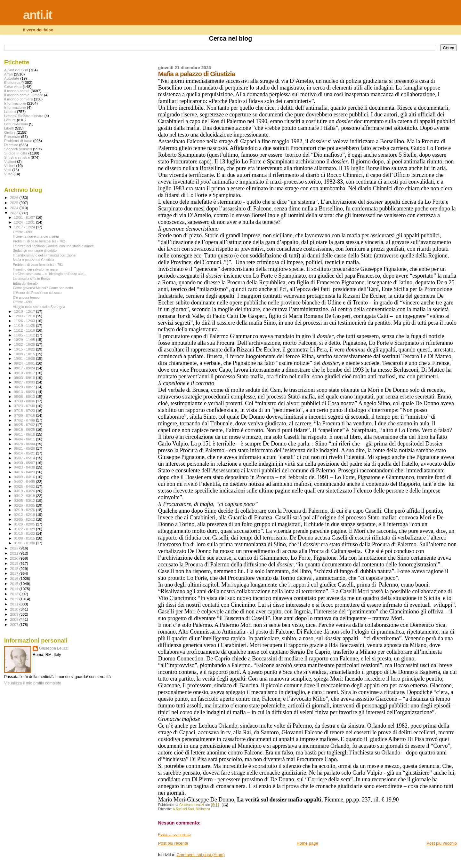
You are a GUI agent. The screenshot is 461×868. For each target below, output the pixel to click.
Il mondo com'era (19, 99)
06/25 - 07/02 (25, 425)
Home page (307, 843)
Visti (8, 170)
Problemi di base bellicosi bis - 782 (39, 241)
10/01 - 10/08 (25, 359)
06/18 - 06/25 (25, 430)
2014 (15, 589)
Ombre (10, 132)
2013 (15, 594)
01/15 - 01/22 (25, 533)
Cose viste (13, 87)
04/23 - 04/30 (25, 467)
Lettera (10, 111)
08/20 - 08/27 (25, 387)
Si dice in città (16, 153)
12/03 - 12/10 (25, 316)
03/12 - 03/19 (25, 496)
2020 (15, 558)
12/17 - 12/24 (25, 227)
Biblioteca (203, 809)
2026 (15, 197)
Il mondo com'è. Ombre (24, 95)
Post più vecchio (442, 843)
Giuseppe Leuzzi (54, 648)
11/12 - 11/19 (25, 330)
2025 (15, 203)
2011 (15, 604)
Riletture (11, 145)
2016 (15, 578)
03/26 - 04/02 (25, 486)
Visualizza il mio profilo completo (33, 683)
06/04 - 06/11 (25, 439)
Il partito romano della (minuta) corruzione (44, 255)
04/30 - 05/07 (25, 463)
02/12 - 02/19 (25, 515)
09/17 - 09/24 (25, 368)
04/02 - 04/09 (25, 482)
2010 (15, 609)
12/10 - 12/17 (25, 312)
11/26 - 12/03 (25, 321)
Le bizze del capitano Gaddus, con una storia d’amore (53, 246)
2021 (15, 553)
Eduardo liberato (25, 283)
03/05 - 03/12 (25, 501)
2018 (15, 568)
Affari (8, 74)
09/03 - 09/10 (25, 378)
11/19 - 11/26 (25, 326)
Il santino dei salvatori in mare (35, 269)
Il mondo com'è (17, 91)
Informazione (15, 103)
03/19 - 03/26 (25, 491)
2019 (15, 563)
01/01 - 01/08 (25, 543)
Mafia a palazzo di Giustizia (33, 260)
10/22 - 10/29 (25, 344)
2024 (15, 208)
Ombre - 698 (22, 302)
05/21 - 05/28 (25, 448)
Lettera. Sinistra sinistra (24, 116)
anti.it (37, 15)
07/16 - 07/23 (25, 411)
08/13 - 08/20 (25, 392)
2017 (15, 573)
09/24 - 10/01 (25, 363)
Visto (8, 174)
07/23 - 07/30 (25, 406)
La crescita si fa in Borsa (31, 279)
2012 (15, 599)
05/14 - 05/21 (25, 453)
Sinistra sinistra (17, 157)
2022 (15, 548)
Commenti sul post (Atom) (201, 855)
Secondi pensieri (18, 149)
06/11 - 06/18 (25, 434)
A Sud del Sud (183, 809)
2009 (15, 614)
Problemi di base (18, 141)
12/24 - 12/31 (25, 222)
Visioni (10, 166)
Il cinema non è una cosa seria (36, 236)
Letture (10, 120)
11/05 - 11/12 (25, 335)
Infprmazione (15, 107)
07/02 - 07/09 (25, 420)
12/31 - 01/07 (25, 217)
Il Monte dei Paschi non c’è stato (37, 293)
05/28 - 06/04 (25, 444)
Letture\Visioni (16, 124)
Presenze (12, 136)
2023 (15, 213)
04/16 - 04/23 (25, 472)
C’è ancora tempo (26, 297)
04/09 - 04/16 (25, 477)
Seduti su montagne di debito (35, 250)
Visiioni (10, 161)
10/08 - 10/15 (25, 354)
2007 (15, 624)
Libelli (9, 128)
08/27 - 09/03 (25, 382)
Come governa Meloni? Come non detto (43, 288)
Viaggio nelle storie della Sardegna (39, 307)
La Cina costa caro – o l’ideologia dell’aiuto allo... (49, 274)
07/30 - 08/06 (25, 401)
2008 (15, 619)
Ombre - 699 (22, 232)
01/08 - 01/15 (25, 538)
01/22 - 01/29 (25, 529)
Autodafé (12, 78)
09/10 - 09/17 (25, 373)
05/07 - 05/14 (25, 458)
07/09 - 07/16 (25, 415)
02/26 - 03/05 (25, 505)
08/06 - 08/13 (25, 397)
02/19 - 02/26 (25, 510)
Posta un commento (174, 834)
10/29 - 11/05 (25, 340)
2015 (15, 584)
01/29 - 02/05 (25, 524)
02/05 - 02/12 (25, 519)
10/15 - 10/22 (25, 349)
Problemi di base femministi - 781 (38, 264)
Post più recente (173, 843)
